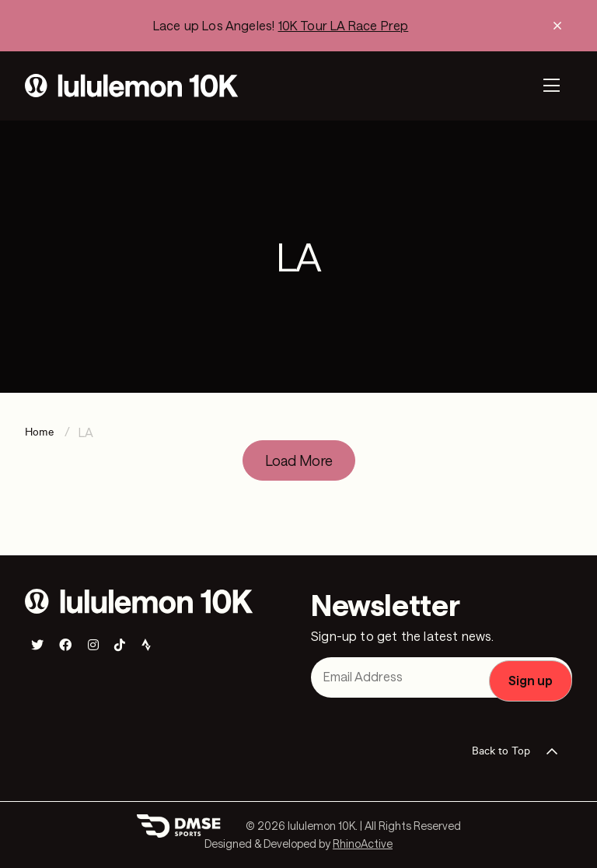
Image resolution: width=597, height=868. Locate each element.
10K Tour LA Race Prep (344, 25)
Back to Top (520, 751)
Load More (299, 460)
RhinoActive (363, 843)
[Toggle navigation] (552, 86)
